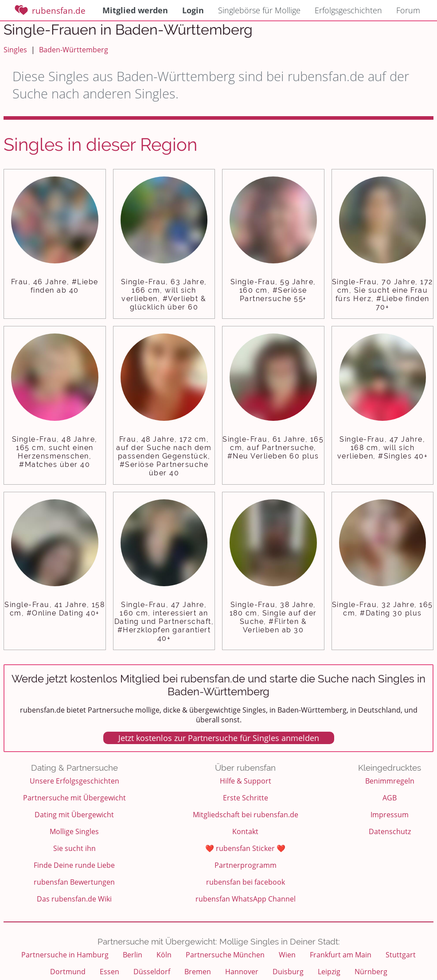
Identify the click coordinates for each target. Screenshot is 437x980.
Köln (164, 955)
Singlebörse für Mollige (259, 10)
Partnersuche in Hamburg (65, 955)
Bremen (198, 972)
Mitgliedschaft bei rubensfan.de (246, 815)
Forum (408, 10)
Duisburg (288, 972)
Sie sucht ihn (74, 848)
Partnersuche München (225, 955)
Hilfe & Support (246, 781)
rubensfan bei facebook (246, 882)
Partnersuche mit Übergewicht (74, 798)
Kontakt (245, 831)
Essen (109, 972)
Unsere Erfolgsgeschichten (74, 781)
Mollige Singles (74, 831)
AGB (390, 798)
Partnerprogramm (246, 865)
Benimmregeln (390, 781)
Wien (287, 955)
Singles (15, 50)
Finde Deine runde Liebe (74, 865)
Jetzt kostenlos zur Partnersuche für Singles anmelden (219, 738)
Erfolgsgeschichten (348, 10)
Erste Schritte (246, 798)
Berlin (133, 955)
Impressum (390, 815)
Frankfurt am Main (341, 955)
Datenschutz (390, 831)
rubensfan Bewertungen (74, 882)
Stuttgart (401, 955)
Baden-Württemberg (74, 50)
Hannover (242, 972)
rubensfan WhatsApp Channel (246, 899)
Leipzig (329, 972)
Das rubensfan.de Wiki (74, 899)
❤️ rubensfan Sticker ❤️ (245, 848)
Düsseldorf (152, 972)
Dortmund (68, 972)
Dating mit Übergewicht (74, 815)
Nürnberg (371, 972)
